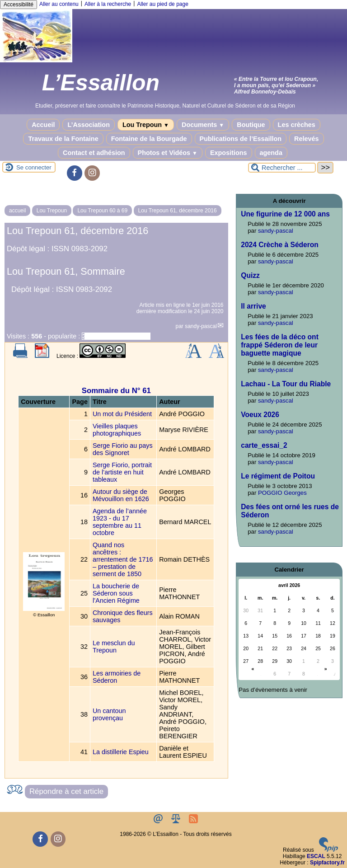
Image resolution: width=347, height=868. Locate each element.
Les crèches (297, 125)
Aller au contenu (59, 4)
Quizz (250, 275)
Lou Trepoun (146, 125)
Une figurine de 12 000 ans (285, 214)
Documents (203, 125)
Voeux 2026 (260, 415)
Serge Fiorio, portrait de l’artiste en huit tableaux (122, 472)
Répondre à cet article (66, 791)
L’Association (89, 125)
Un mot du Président (122, 414)
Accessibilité (19, 5)
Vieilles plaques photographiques (117, 430)
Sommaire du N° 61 (116, 391)
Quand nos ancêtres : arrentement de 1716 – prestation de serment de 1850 (123, 559)
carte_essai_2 (264, 445)
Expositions (229, 153)
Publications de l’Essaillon (241, 139)
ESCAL (316, 856)
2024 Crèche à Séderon (280, 245)
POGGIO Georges (282, 493)
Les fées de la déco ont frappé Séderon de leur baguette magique (280, 345)
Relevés (306, 139)
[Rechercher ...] (282, 168)
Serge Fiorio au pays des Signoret (123, 449)
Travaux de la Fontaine (63, 139)
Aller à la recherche (108, 4)
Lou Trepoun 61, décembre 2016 (178, 211)
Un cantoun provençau (109, 714)
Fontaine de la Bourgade (149, 139)
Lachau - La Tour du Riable (286, 384)
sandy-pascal (201, 326)
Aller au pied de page (162, 4)
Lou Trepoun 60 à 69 (102, 211)
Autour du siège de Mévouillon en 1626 (121, 495)
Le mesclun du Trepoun (114, 647)
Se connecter (34, 167)
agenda (271, 153)
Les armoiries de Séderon (117, 677)
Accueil (43, 125)
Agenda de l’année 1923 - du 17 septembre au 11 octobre (120, 522)
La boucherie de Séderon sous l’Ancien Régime (116, 593)
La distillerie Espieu (121, 752)
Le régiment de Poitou (278, 476)
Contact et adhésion (94, 153)
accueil (17, 211)
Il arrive (253, 306)
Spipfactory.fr (327, 863)
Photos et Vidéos (168, 153)
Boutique (251, 125)
